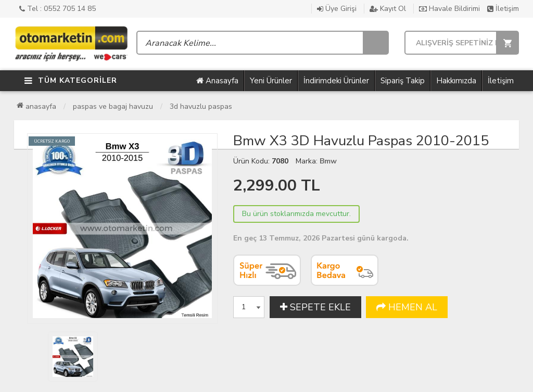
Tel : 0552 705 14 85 (58, 9)
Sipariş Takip (403, 81)
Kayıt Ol (388, 9)
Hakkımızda (456, 81)
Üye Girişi (337, 9)
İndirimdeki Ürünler (336, 81)
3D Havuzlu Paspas (201, 106)
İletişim (503, 9)
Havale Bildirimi (449, 9)
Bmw (328, 161)
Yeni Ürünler (271, 81)
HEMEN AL (407, 307)
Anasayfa (217, 81)
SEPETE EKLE (315, 307)
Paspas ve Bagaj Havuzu (113, 106)
